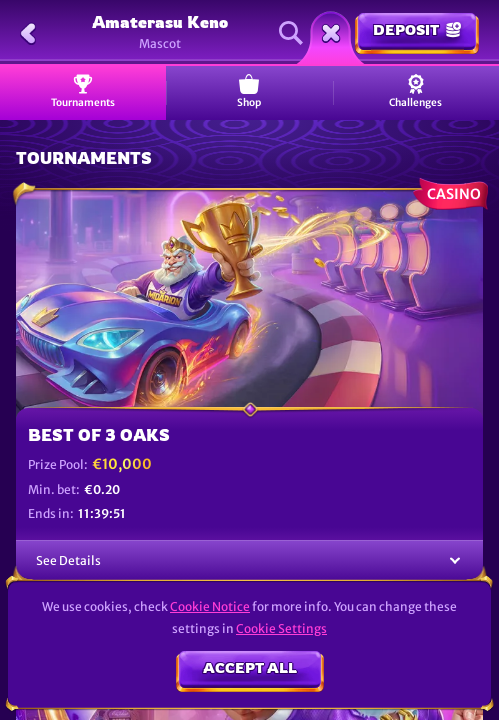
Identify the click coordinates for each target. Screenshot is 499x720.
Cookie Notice (210, 606)
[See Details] (455, 561)
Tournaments (83, 91)
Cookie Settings (281, 629)
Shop (249, 91)
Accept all (250, 667)
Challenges (415, 91)
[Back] (28, 33)
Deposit (417, 29)
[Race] (331, 33)
